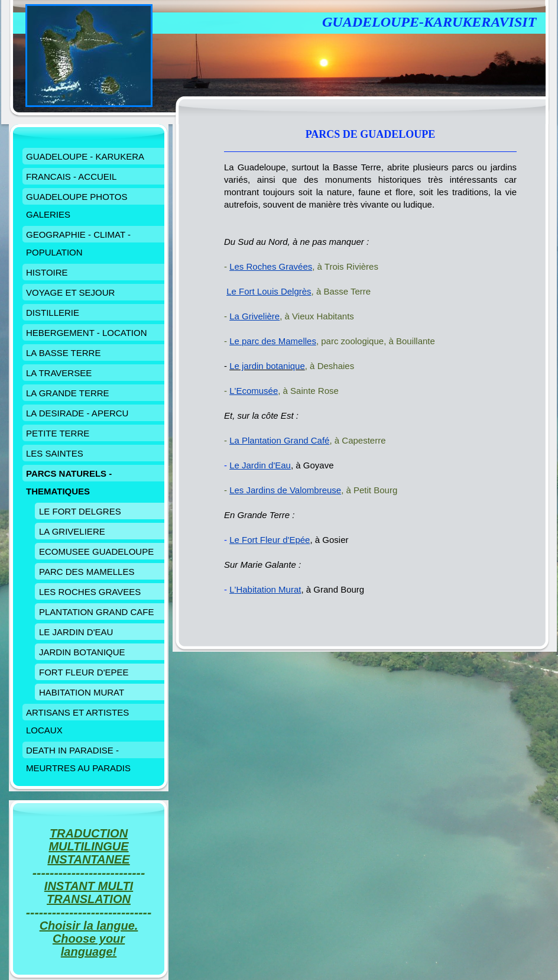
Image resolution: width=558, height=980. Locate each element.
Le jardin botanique (267, 366)
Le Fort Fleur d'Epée (270, 540)
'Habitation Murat (268, 589)
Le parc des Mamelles (273, 341)
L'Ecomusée (254, 391)
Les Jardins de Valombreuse (285, 490)
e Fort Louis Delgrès (272, 291)
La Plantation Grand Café (279, 440)
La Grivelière (254, 316)
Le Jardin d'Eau (260, 465)
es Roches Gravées (274, 266)
